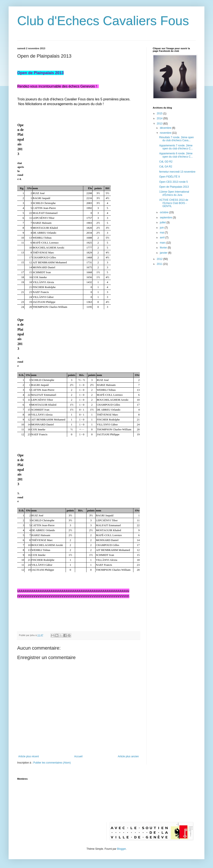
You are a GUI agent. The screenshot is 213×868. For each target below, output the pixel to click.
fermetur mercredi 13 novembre (177, 172)
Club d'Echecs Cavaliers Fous (103, 21)
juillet (163, 222)
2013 (160, 124)
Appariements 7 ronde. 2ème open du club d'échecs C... (176, 147)
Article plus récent (29, 756)
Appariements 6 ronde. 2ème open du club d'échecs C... (176, 155)
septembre (166, 218)
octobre (164, 212)
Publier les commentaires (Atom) (52, 763)
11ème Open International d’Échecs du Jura (174, 193)
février (164, 248)
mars (163, 243)
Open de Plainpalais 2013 (174, 187)
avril (163, 238)
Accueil (78, 756)
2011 (160, 264)
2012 (160, 259)
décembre (166, 128)
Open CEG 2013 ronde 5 (174, 182)
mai (162, 233)
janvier (164, 253)
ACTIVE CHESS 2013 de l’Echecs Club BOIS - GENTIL (174, 203)
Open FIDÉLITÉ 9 (169, 177)
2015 (160, 113)
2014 (160, 118)
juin (162, 228)
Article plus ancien (128, 756)
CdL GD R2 (166, 162)
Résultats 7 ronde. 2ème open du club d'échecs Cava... (177, 139)
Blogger (121, 849)
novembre (166, 133)
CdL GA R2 (166, 167)
